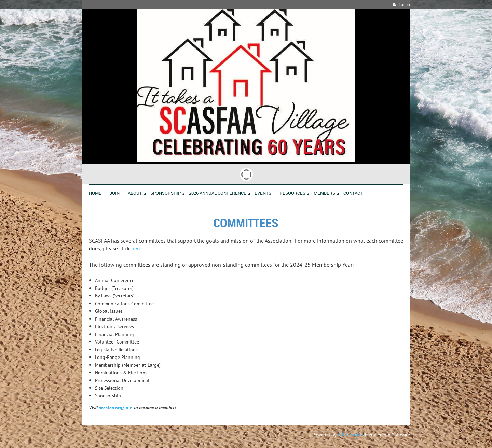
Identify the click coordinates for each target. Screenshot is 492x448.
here (136, 248)
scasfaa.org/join (116, 408)
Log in (404, 5)
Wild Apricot (351, 435)
